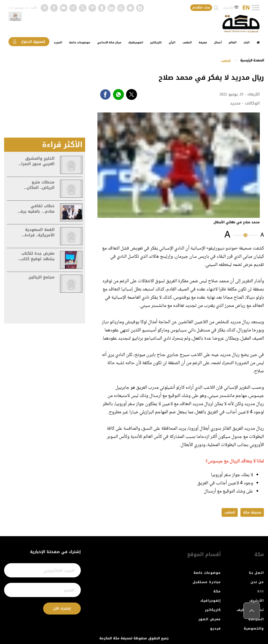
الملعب (187, 42)
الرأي (172, 42)
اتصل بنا (256, 573)
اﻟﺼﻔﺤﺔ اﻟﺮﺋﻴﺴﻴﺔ (252, 60)
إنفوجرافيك (211, 601)
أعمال (218, 42)
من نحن (257, 582)
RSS (261, 591)
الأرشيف (231, 8)
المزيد (58, 42)
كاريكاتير (156, 42)
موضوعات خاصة (80, 42)
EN (246, 8)
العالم (233, 42)
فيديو (215, 628)
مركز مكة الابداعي (109, 42)
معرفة (203, 42)
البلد (246, 42)
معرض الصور (210, 619)
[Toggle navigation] (256, 8)
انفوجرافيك (136, 42)
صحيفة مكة (252, 512)
